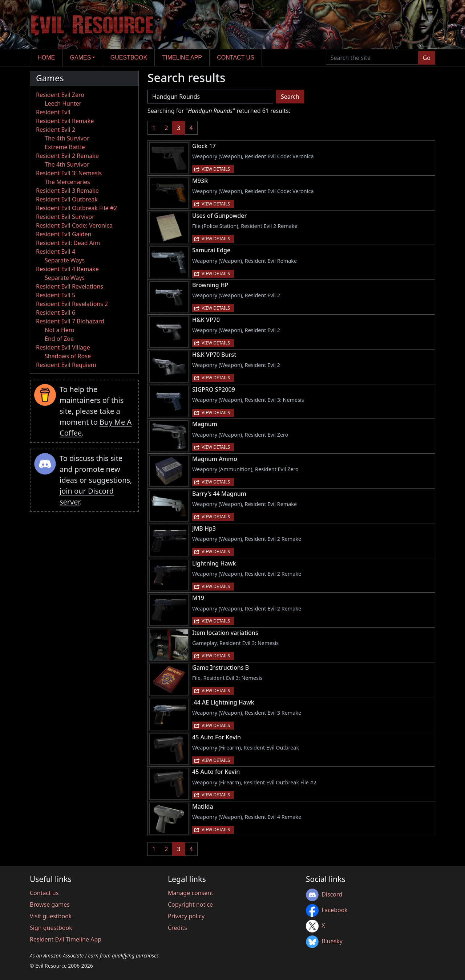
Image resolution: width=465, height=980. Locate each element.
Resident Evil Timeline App (66, 939)
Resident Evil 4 (56, 252)
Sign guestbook (51, 928)
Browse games (50, 905)
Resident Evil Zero (60, 95)
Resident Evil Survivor (65, 217)
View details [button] (216, 169)
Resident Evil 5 (56, 295)
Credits (177, 928)
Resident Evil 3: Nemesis (69, 173)
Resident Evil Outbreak (67, 199)
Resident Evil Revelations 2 (72, 304)
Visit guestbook (51, 916)
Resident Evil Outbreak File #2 (76, 208)
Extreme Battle (65, 147)
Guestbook (129, 58)
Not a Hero (60, 330)
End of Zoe (59, 339)
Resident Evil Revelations (70, 286)
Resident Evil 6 (56, 313)
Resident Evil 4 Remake (67, 269)
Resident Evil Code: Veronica (74, 225)
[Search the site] (372, 58)
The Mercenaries (67, 182)
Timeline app (182, 58)
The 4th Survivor (67, 138)
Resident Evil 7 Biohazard (70, 321)
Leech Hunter (63, 103)
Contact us (236, 58)
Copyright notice (190, 905)
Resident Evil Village (63, 347)
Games (81, 58)
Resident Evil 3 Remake (67, 191)
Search (290, 97)
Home (46, 58)
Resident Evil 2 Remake (67, 156)
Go (427, 58)
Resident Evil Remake (65, 121)
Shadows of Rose (68, 356)
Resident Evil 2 (56, 130)
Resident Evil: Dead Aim (68, 243)
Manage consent (191, 893)
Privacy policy (186, 916)
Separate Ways (65, 260)
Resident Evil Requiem (66, 365)
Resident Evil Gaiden (64, 234)
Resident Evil (53, 112)
